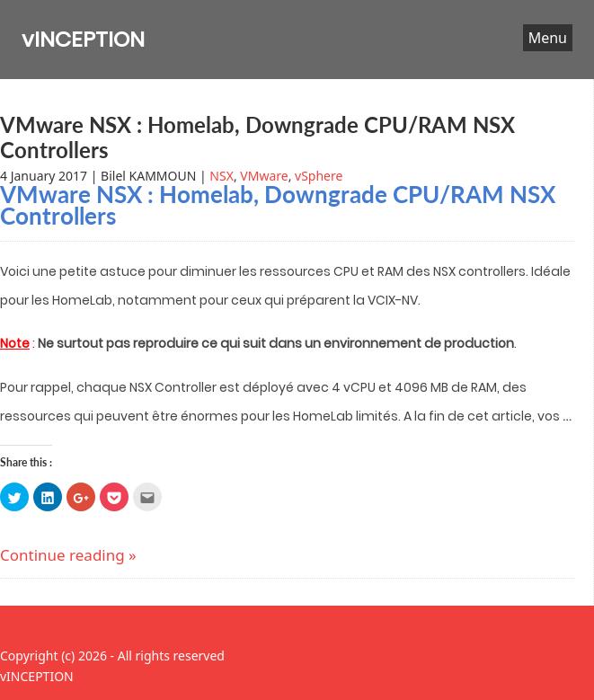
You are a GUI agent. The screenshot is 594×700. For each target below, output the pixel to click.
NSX (222, 176)
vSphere (319, 176)
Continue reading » (68, 555)
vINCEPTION (83, 39)
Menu (548, 38)
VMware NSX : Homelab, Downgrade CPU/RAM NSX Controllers (257, 137)
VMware (264, 176)
